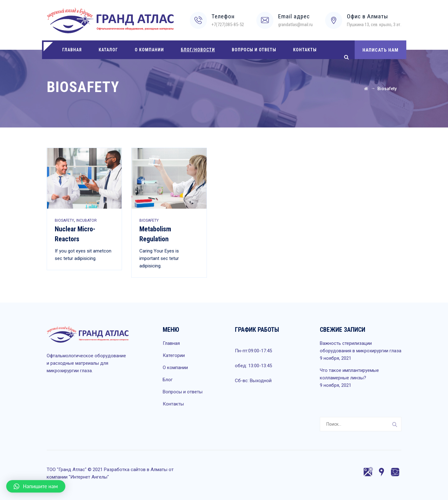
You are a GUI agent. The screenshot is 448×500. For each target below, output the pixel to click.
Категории (174, 355)
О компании (149, 50)
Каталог (108, 50)
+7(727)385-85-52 (228, 25)
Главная (72, 50)
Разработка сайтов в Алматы (136, 470)
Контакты (305, 50)
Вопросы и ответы (254, 50)
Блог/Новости (198, 50)
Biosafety (64, 220)
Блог (168, 380)
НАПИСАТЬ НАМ (380, 50)
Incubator (86, 220)
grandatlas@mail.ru (295, 25)
